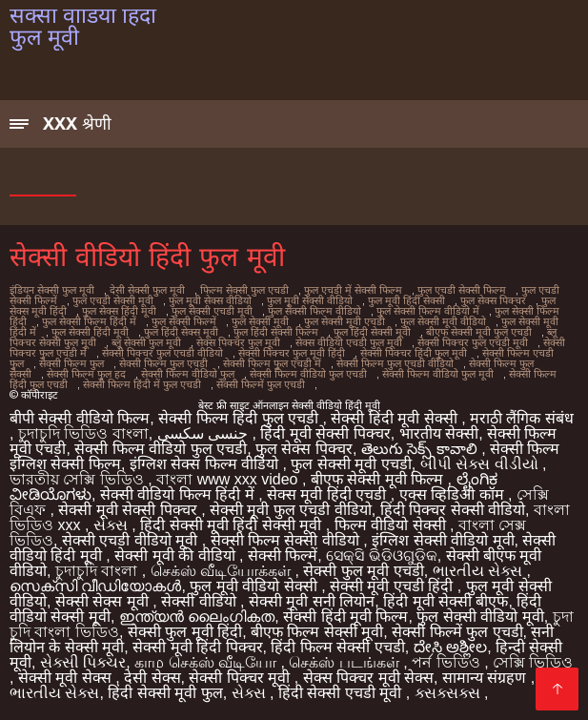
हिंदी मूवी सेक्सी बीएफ (446, 601)
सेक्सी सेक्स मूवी (104, 601)
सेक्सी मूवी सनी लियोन (312, 601)
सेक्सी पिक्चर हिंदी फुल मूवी (414, 353)
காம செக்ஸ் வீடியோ (207, 662)
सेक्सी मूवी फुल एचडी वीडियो (291, 510)
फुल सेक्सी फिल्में (184, 321)
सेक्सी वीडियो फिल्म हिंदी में (179, 494)
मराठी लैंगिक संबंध (522, 418)
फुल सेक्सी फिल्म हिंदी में (89, 321)
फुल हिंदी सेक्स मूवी (181, 332)
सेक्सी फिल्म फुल (71, 363)
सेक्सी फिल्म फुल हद (86, 374)
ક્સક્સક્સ (449, 693)
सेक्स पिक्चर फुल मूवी (238, 342)
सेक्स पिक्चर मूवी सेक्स (368, 678)
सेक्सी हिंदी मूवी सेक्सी (396, 418)
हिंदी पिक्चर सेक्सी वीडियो (453, 510)
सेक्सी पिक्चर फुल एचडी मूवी (473, 342)
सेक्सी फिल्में (283, 555)
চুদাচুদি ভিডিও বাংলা (83, 433)
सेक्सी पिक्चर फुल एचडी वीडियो (162, 353)
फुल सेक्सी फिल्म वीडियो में (428, 311)
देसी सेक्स (152, 678)
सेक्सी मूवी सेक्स (67, 678)
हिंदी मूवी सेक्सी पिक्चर (325, 433)
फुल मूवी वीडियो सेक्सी (255, 586)
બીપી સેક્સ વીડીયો (481, 464)
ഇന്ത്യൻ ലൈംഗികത (197, 617)
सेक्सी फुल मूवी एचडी (363, 571)
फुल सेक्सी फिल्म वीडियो (314, 311)
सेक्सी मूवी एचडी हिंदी (394, 586)
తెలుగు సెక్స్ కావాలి (421, 449)
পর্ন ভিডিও (448, 662)
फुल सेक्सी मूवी (260, 321)
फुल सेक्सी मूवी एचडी (345, 321)
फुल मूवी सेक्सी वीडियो (310, 300)
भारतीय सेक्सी (439, 433)
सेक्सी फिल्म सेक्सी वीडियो (287, 540)
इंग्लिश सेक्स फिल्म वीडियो (206, 464)
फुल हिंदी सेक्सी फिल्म (276, 332)
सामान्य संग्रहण (487, 678)
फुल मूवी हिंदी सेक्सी (406, 300)
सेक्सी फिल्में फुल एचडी (261, 384)
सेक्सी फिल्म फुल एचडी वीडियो (395, 363)
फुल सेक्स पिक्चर (493, 300)
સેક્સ (112, 525)
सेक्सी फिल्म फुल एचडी (163, 363)
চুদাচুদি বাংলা (99, 571)
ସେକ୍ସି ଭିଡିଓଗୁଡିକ (381, 555)
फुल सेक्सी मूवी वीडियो (443, 321)
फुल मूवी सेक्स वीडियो (210, 300)
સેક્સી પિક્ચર (83, 662)
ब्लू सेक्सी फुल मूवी (146, 342)
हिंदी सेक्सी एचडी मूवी (342, 693)
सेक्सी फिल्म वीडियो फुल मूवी (438, 374)
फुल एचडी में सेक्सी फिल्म (353, 290)
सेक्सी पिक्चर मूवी (241, 678)
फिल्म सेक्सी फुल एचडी (244, 290)
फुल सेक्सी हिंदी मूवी (90, 332)
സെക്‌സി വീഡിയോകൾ (95, 586)
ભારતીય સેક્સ (480, 571)
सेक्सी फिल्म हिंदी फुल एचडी (240, 418)
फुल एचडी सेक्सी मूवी (113, 300)
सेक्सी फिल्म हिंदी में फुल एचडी (142, 384)
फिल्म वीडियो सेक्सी (392, 525)
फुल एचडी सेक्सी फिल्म (462, 290)
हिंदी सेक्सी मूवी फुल (165, 693)
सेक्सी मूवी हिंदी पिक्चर (197, 647)
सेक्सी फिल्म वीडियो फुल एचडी (308, 374)
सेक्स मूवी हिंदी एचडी (329, 494)
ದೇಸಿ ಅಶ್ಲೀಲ (450, 647)
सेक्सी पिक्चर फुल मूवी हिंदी (292, 353)
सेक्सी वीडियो (201, 601)
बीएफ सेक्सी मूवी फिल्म (379, 479)
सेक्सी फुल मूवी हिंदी (185, 632)
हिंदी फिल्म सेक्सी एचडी (337, 647)
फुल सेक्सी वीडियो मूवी (480, 617)
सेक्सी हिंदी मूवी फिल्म (345, 617)
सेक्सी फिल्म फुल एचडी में (272, 363)
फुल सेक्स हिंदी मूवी (119, 311)
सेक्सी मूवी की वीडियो (177, 555)
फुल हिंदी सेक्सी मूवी (372, 332)
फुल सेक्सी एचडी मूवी (212, 311)
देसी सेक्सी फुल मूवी (147, 290)
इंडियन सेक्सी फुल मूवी (52, 290)
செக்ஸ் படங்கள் (346, 662)
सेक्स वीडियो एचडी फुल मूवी (349, 342)
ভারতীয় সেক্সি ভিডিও (79, 479)
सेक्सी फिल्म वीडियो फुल (188, 374)
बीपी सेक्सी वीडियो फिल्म (80, 418)
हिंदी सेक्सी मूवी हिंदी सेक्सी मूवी (233, 525)
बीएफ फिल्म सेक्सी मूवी (317, 632)
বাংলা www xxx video (229, 479)
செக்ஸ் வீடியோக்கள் (223, 571)
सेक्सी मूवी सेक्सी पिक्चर (130, 510)
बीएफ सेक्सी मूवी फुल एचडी (479, 332)
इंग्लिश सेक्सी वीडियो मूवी (443, 540)
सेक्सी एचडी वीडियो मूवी (132, 540)
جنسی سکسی (205, 433)
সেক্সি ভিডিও (533, 662)
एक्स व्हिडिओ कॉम (454, 494)
